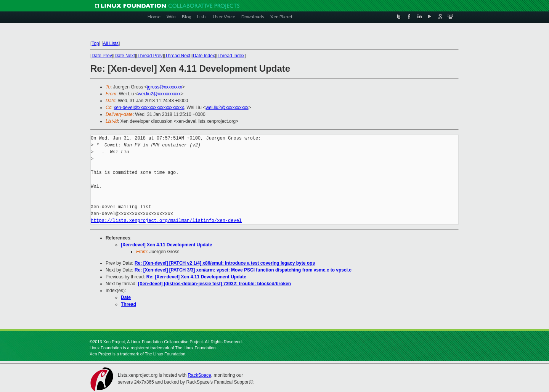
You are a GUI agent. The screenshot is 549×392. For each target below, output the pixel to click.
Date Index (204, 56)
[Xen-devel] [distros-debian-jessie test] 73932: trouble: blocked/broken (214, 284)
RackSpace (199, 375)
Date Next (124, 56)
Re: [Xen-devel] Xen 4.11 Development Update (196, 277)
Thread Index (231, 56)
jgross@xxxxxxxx (165, 87)
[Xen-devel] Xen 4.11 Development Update (166, 245)
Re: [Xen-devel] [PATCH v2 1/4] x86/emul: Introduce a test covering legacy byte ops (225, 263)
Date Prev (102, 56)
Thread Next (178, 56)
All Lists (111, 43)
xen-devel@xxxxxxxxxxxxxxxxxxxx (149, 108)
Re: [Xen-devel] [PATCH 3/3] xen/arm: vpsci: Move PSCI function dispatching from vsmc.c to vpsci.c (243, 270)
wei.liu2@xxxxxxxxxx (159, 94)
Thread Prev (150, 56)
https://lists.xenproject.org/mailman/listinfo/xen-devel (166, 221)
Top (95, 43)
